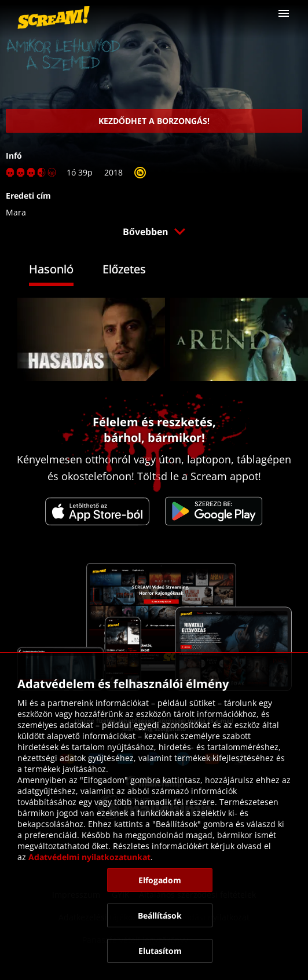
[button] (284, 13)
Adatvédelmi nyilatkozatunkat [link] (89, 857)
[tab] (60, 271)
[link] (54, 17)
